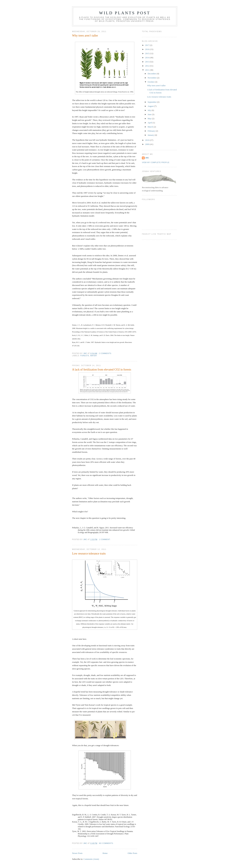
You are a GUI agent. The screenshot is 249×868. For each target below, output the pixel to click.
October (151, 82)
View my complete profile (156, 162)
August (151, 106)
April (150, 123)
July (150, 110)
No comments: (107, 843)
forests (85, 356)
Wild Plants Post (125, 13)
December (152, 74)
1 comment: (105, 539)
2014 (147, 58)
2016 (147, 49)
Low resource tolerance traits (89, 554)
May (150, 119)
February (152, 131)
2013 (147, 62)
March (151, 127)
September (152, 102)
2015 (147, 53)
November (152, 78)
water (94, 356)
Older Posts (132, 853)
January (151, 135)
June (150, 114)
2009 (147, 144)
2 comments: (106, 353)
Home (105, 853)
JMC (147, 158)
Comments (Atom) (91, 859)
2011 (147, 70)
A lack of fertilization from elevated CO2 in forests (102, 370)
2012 (147, 66)
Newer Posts (77, 853)
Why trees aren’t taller (85, 36)
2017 (147, 45)
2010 (147, 140)
